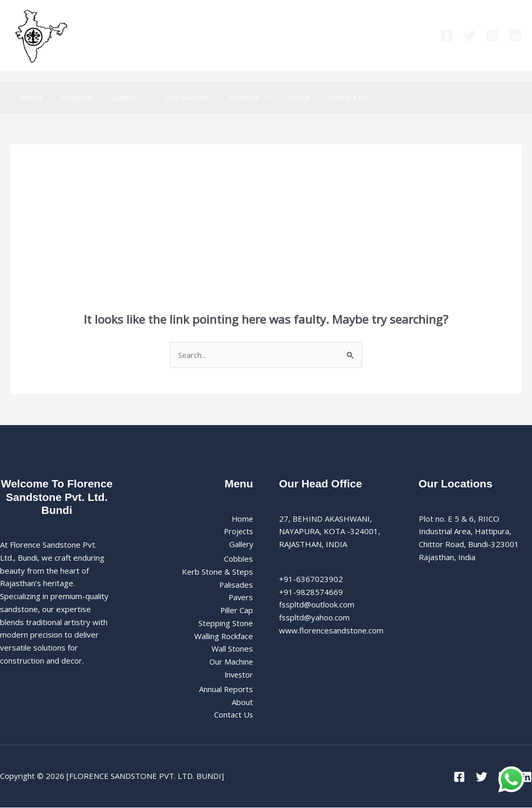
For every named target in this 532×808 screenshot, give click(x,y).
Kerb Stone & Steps (217, 572)
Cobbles (238, 559)
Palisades (236, 585)
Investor (233, 97)
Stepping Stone (226, 624)
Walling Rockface (223, 636)
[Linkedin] (515, 36)
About (280, 97)
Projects (71, 97)
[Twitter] (469, 36)
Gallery (120, 97)
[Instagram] (492, 36)
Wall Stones (232, 649)
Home (29, 97)
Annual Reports (226, 690)
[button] (132, 97)
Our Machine (175, 97)
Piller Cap (236, 611)
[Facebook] (447, 36)
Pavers (240, 598)
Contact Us (326, 97)
